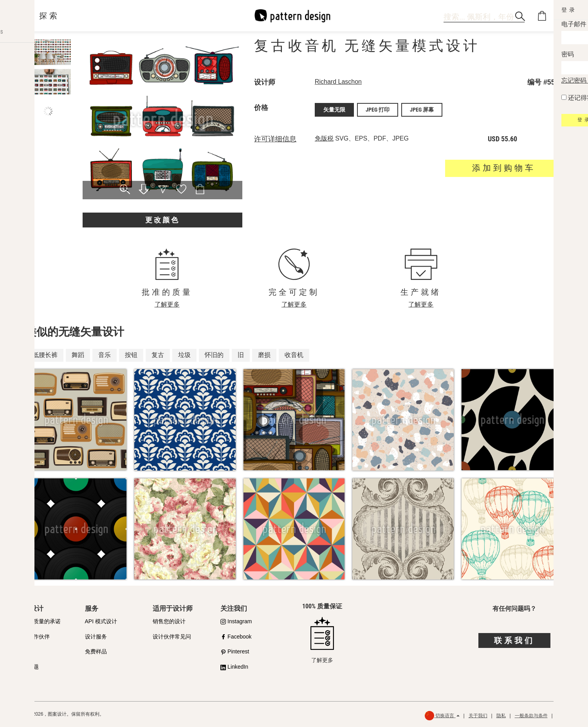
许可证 (25, 651)
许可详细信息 (275, 138)
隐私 (501, 716)
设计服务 (96, 637)
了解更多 (167, 304)
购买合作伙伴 (33, 637)
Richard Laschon (338, 82)
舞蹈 (78, 355)
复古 (158, 355)
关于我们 (478, 716)
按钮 (131, 355)
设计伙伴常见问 (172, 637)
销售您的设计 (169, 621)
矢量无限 (334, 109)
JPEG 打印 (378, 109)
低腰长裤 (45, 355)
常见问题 (28, 667)
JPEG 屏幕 (422, 109)
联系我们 (514, 640)
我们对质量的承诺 (39, 621)
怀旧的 (214, 355)
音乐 (105, 355)
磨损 (264, 355)
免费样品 (96, 651)
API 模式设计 (101, 621)
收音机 (294, 355)
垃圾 (184, 355)
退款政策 (566, 716)
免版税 (324, 137)
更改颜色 (162, 220)
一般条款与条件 (531, 716)
